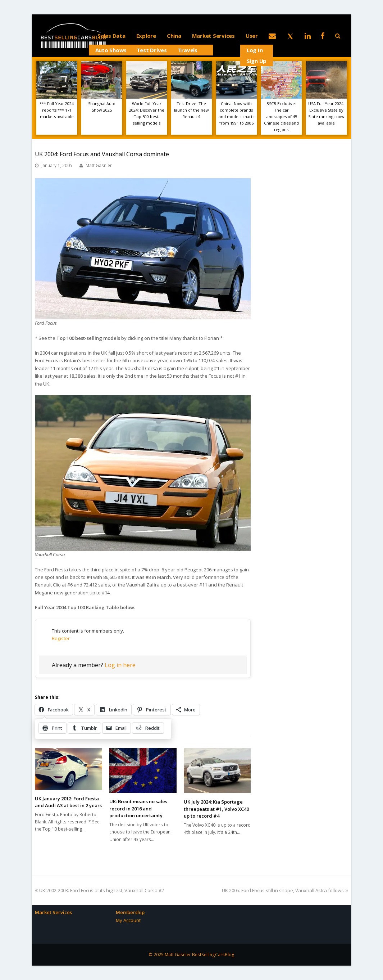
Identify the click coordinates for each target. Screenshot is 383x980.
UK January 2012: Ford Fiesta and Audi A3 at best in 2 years (68, 802)
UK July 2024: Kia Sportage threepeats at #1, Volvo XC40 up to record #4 (216, 809)
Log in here (120, 665)
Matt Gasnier (99, 165)
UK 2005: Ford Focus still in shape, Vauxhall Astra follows (285, 890)
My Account (128, 920)
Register (61, 638)
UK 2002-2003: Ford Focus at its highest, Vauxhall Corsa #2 (99, 890)
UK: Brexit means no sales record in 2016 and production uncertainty (138, 808)
